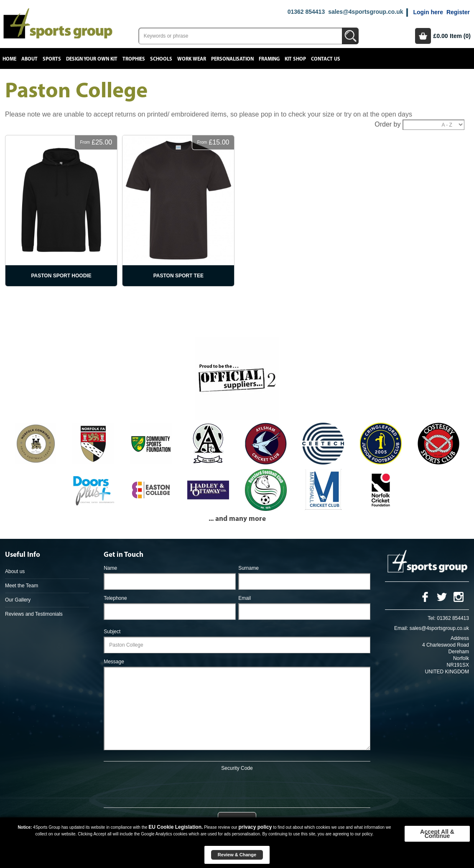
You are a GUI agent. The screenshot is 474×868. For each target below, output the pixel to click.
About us (15, 571)
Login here (428, 12)
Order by (387, 124)
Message (114, 662)
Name (110, 568)
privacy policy (255, 827)
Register (458, 12)
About (29, 59)
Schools (161, 59)
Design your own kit (92, 59)
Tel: (432, 618)
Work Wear (192, 59)
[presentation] (237, 788)
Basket (423, 36)
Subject (112, 632)
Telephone (115, 598)
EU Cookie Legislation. (176, 827)
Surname (248, 568)
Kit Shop (295, 59)
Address (460, 638)
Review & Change (237, 855)
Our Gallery (18, 600)
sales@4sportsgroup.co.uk (366, 12)
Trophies (134, 59)
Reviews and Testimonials (34, 614)
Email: (401, 628)
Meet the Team (22, 586)
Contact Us (326, 59)
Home (9, 59)
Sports (52, 59)
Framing (269, 59)
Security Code (237, 768)
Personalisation (232, 59)
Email (245, 598)
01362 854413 (306, 12)
